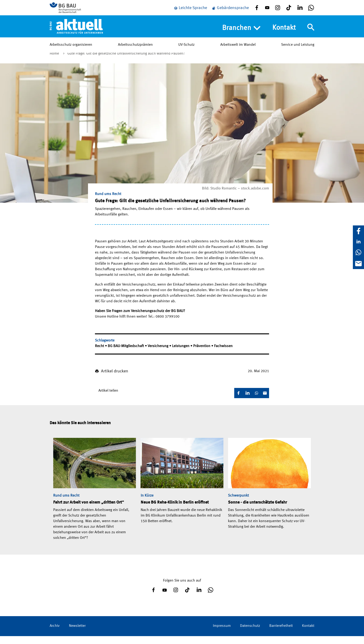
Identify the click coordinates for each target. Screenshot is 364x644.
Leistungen (181, 354)
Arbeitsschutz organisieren (71, 49)
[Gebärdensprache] (230, 10)
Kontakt (284, 32)
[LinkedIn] (358, 242)
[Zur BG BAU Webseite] (71, 10)
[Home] (76, 30)
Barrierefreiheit (281, 634)
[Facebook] (358, 231)
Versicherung (158, 354)
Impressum (222, 634)
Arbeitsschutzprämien (135, 49)
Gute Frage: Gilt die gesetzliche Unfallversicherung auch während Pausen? (126, 62)
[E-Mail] (358, 263)
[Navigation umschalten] (311, 31)
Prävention (202, 354)
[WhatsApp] (358, 252)
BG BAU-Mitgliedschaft (126, 354)
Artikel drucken (115, 379)
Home (55, 62)
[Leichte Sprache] (190, 10)
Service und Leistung (298, 49)
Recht (100, 354)
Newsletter (77, 634)
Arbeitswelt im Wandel (238, 49)
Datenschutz (250, 634)
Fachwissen (223, 354)
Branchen (241, 32)
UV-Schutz (186, 49)
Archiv (55, 634)
